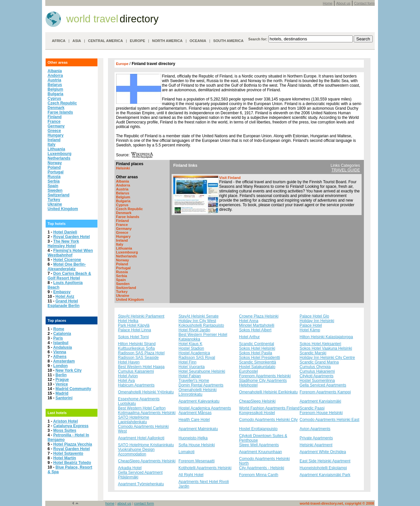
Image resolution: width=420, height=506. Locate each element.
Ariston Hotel (65, 421)
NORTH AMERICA (167, 41)
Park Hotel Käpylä (134, 325)
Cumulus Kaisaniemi (136, 371)
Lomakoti (187, 452)
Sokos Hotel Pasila (256, 353)
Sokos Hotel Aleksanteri (320, 344)
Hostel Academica (194, 353)
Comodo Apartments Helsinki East (329, 420)
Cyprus (54, 99)
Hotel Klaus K (190, 344)
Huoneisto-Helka (193, 438)
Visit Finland (230, 178)
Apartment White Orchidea (323, 452)
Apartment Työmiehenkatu (141, 484)
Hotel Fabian (190, 376)
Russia (54, 177)
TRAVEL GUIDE (346, 170)
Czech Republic (62, 103)
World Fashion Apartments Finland (269, 408)
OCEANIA (198, 41)
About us (343, 3)
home (110, 503)
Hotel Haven (129, 362)
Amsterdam (64, 361)
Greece (54, 131)
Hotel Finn (188, 362)
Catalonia (62, 334)
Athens (60, 357)
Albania (55, 71)
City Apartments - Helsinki (262, 468)
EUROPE (137, 41)
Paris (58, 338)
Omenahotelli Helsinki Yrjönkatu (146, 392)
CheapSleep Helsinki (257, 401)
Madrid (62, 393)
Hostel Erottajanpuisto (258, 429)
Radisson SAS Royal (197, 358)
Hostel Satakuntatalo (257, 367)
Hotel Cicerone (67, 260)
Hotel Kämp (310, 330)
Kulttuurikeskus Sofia (136, 348)
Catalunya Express (71, 426)
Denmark (56, 108)
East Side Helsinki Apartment (325, 461)
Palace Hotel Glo (314, 316)
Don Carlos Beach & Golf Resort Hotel (69, 276)
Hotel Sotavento (68, 453)
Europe (123, 64)
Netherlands (59, 158)
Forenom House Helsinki (321, 413)
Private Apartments (316, 438)
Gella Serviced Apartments (323, 385)
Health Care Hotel (194, 420)
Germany (56, 126)
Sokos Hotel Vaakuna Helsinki (326, 348)
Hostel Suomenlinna (317, 381)
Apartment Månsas (195, 413)
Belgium (55, 89)
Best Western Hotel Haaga (141, 367)
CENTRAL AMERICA (105, 41)
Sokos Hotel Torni (134, 337)
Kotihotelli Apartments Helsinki (205, 468)
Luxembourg (60, 154)
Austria (54, 80)
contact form (144, 503)
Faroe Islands (60, 112)
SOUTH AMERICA (228, 41)
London (60, 366)
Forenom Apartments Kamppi (325, 392)
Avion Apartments (315, 429)
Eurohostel (249, 371)
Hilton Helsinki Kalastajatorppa (326, 337)
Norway (55, 163)
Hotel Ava (126, 381)
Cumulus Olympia (315, 367)
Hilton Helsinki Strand (137, 344)
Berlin (61, 375)
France (54, 121)
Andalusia (63, 347)
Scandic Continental (257, 344)
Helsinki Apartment (316, 445)
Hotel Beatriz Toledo (72, 463)
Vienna (60, 352)
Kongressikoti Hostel (257, 413)
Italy (52, 144)
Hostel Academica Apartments (205, 408)
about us (124, 503)
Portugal (56, 172)
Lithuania (56, 149)
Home (328, 3)
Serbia (54, 181)
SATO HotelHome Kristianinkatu (146, 445)
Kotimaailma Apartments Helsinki (147, 413)
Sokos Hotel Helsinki (257, 348)
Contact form (364, 3)
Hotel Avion (128, 376)
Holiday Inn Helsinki (317, 321)
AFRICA (59, 41)
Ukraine (55, 204)
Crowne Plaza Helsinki (259, 316)
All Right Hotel (191, 475)
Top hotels (57, 224)
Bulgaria (55, 94)
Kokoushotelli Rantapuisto (201, 325)
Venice (62, 384)
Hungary (56, 135)
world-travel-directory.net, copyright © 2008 (337, 503)
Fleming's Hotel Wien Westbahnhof (70, 253)
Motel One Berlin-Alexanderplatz (67, 267)
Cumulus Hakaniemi (317, 371)
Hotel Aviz (65, 297)
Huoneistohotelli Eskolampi (323, 468)
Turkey (54, 200)
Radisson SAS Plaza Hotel (141, 353)
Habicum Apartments (136, 385)
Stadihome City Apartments (263, 381)
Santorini (64, 398)
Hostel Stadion (191, 348)
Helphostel (249, 385)
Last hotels (57, 413)
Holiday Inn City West (197, 321)
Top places (57, 320)
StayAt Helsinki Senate (199, 316)
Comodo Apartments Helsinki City (269, 420)
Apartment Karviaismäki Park (325, 475)
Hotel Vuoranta (192, 367)
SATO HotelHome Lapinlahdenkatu (134, 420)
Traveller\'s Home (194, 381)
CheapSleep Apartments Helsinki (147, 461)
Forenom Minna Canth (259, 475)
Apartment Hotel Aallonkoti (141, 438)
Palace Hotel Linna (135, 330)
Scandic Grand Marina (319, 362)
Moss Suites (65, 430)
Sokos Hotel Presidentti (260, 358)
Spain (53, 186)
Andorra (55, 76)
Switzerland (59, 195)
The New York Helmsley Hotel (63, 244)
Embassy (62, 292)
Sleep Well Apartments (259, 445)
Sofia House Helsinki (197, 445)
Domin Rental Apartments (201, 385)
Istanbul (61, 343)
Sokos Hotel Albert (255, 330)
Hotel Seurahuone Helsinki (202, 371)
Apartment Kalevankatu (199, 401)
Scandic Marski (313, 353)
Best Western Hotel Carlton (142, 408)
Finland (55, 117)
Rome (59, 329)
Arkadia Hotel (130, 468)
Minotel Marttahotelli (257, 325)
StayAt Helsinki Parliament (141, 316)
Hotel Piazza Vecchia (73, 444)
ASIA (77, 41)
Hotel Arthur (250, 337)
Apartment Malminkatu (198, 429)
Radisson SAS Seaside (138, 358)
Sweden (55, 190)
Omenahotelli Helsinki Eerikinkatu (269, 392)
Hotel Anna (249, 321)
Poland (54, 167)
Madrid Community (73, 389)
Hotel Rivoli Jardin (194, 330)
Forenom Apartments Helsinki (265, 376)
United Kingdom (63, 209)
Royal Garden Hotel (71, 237)
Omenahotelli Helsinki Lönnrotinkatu (198, 392)
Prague (62, 380)
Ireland (54, 140)
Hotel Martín (64, 458)
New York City (69, 370)
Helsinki (123, 168)
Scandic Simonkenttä (258, 362)
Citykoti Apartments (316, 376)
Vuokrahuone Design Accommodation (136, 452)
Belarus (55, 85)
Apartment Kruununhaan (261, 452)
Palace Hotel (311, 325)
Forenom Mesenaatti (197, 461)
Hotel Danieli (65, 232)
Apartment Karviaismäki (320, 401)
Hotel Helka (128, 321)
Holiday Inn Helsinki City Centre (327, 358)
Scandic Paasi (312, 408)
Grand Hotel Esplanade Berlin (63, 303)
